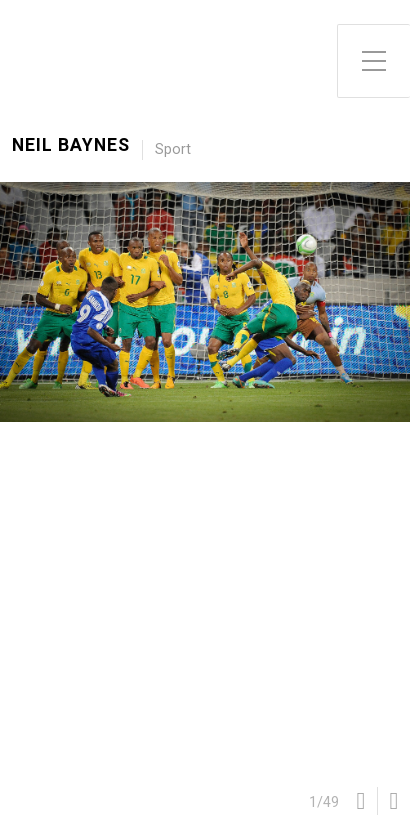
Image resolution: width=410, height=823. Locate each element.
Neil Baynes (71, 145)
